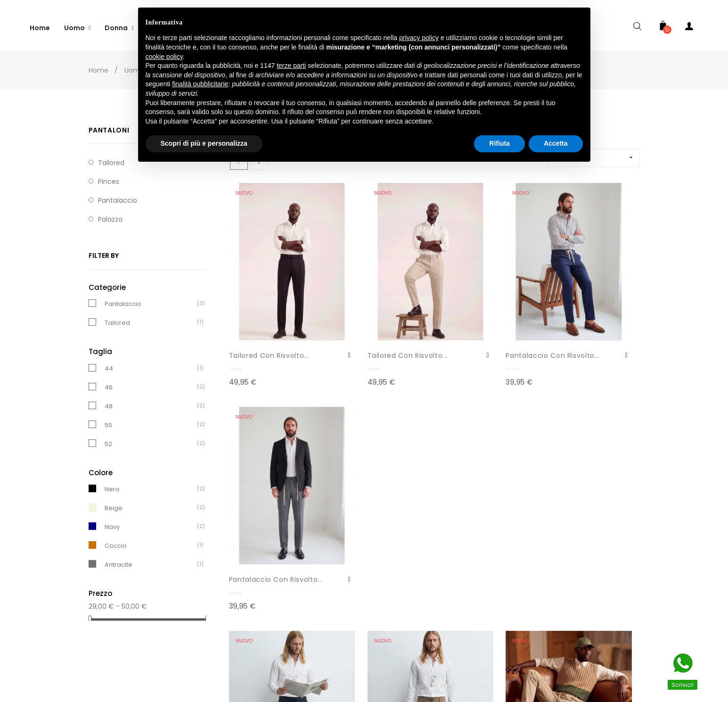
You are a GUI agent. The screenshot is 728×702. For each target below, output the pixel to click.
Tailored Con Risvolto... (253, 314)
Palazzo (110, 215)
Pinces (109, 177)
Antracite (119, 560)
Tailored (117, 318)
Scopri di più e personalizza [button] (204, 143)
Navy (112, 523)
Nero (112, 485)
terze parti (291, 66)
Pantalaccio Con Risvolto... (472, 314)
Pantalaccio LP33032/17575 (255, 507)
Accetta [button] (556, 143)
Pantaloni (109, 126)
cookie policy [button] (164, 57)
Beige (114, 504)
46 (109, 383)
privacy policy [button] (419, 38)
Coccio (116, 541)
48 (109, 402)
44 (109, 364)
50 (108, 421)
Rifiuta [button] (499, 143)
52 (108, 440)
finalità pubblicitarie (200, 84)
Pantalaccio (118, 196)
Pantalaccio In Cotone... (467, 507)
